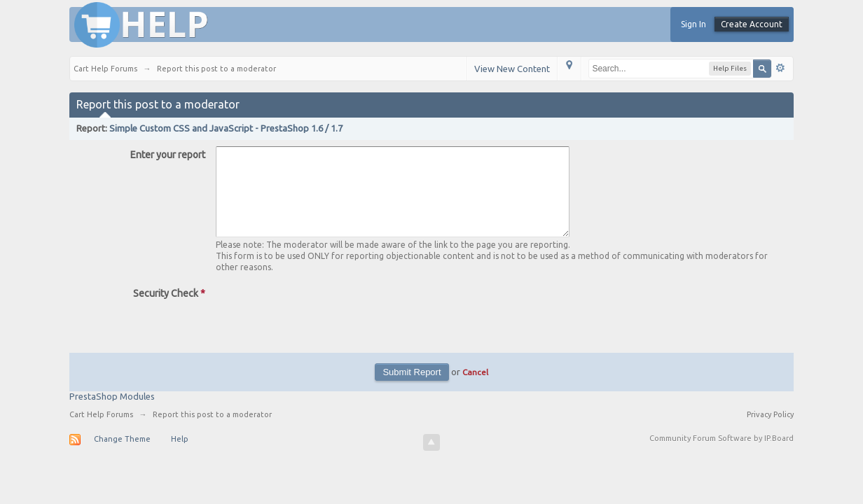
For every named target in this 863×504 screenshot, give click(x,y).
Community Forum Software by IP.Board (722, 455)
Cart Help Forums (101, 431)
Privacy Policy (770, 431)
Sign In (693, 24)
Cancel (475, 389)
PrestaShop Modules (112, 413)
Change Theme (122, 456)
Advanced (780, 68)
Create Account (752, 24)
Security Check (169, 310)
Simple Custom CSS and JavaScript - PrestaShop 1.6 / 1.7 (226, 128)
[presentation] (322, 329)
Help (180, 456)
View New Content (512, 69)
